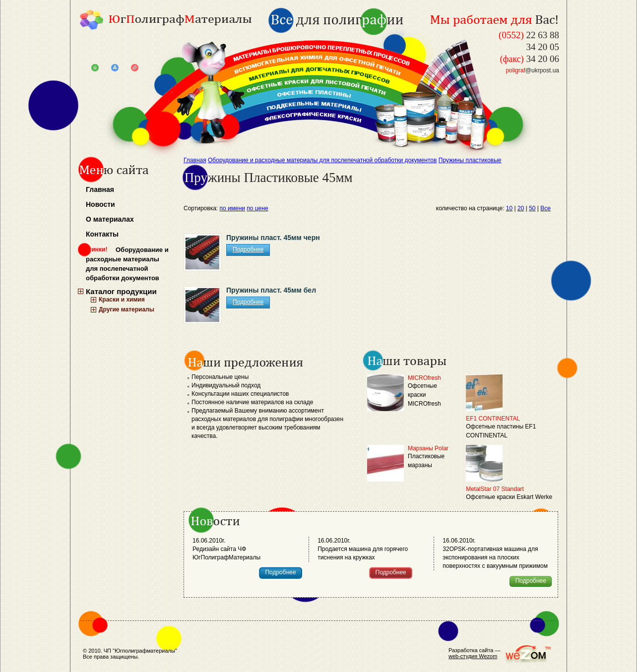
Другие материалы (127, 309)
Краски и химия (122, 300)
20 (521, 208)
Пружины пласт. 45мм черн (273, 238)
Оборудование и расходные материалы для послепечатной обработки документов (127, 264)
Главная (100, 189)
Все (545, 208)
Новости (100, 204)
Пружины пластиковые (470, 160)
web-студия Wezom (473, 656)
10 (509, 208)
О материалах (110, 219)
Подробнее (248, 249)
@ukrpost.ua (532, 70)
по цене (257, 208)
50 (532, 208)
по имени (232, 208)
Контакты (102, 234)
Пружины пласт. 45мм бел (271, 290)
